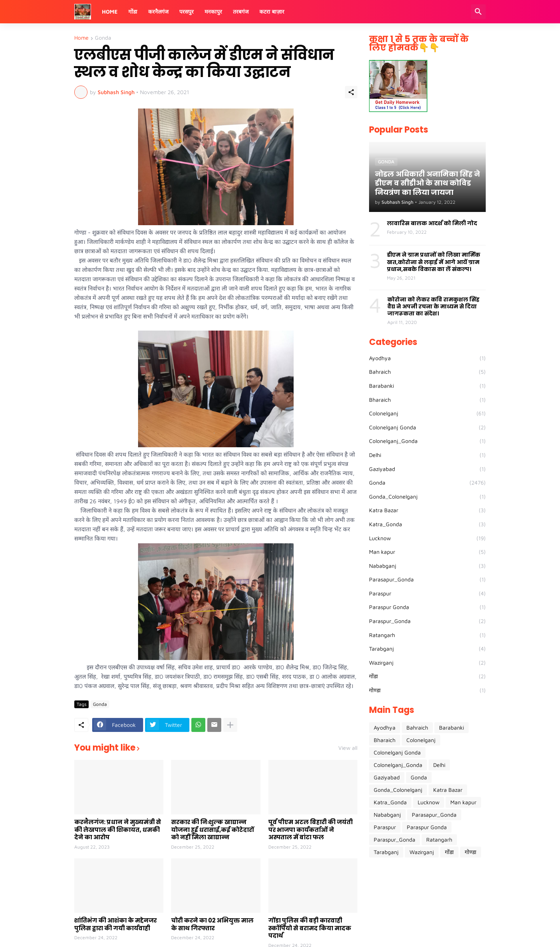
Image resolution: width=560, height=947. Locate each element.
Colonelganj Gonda (427, 427)
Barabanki (427, 386)
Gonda (103, 38)
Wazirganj (427, 663)
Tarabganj (427, 649)
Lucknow (427, 538)
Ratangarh (427, 635)
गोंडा (133, 11)
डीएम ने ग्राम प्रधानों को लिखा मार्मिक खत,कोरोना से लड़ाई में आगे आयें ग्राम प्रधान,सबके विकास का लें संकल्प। (434, 262)
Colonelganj (427, 413)
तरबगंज (241, 11)
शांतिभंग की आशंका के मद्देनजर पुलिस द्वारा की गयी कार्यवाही (115, 924)
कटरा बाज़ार (272, 11)
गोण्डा (427, 690)
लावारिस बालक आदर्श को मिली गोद (432, 223)
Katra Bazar (427, 510)
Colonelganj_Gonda (427, 441)
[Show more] (230, 725)
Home (110, 11)
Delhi (427, 455)
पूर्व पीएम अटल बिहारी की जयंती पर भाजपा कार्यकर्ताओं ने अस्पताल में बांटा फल (311, 830)
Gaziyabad (427, 469)
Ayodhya (427, 358)
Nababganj (427, 566)
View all (348, 748)
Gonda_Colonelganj (427, 497)
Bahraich (427, 372)
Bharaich (427, 400)
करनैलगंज (158, 11)
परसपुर (186, 11)
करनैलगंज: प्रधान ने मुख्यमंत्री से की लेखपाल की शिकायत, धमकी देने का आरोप (118, 830)
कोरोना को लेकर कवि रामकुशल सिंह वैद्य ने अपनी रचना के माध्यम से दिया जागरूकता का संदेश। (433, 307)
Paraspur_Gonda (427, 621)
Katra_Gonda (427, 524)
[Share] (351, 92)
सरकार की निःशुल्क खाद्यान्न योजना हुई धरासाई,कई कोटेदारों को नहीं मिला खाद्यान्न (213, 830)
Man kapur (427, 552)
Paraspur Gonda (427, 607)
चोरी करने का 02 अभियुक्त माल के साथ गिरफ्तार (212, 924)
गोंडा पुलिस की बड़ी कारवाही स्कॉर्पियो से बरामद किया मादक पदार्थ (310, 928)
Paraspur (427, 593)
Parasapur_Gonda (427, 579)
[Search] (478, 12)
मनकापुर (213, 11)
